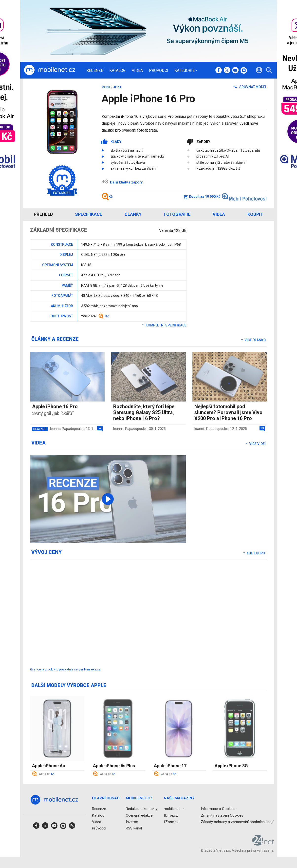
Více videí (255, 444)
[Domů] (50, 70)
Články (133, 214)
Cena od (47, 774)
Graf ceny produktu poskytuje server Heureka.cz (65, 669)
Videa (137, 71)
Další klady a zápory (122, 182)
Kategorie (185, 70)
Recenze (95, 71)
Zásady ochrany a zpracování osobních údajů (238, 822)
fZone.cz (171, 822)
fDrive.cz (171, 815)
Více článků (253, 340)
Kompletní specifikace (164, 325)
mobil (106, 87)
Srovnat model (250, 87)
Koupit (255, 214)
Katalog (117, 71)
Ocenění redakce (139, 815)
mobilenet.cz (174, 809)
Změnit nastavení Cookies (222, 815)
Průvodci (159, 71)
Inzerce (132, 822)
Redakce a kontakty (142, 809)
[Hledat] (269, 71)
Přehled (43, 214)
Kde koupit (254, 553)
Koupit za (225, 197)
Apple (118, 87)
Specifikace (89, 214)
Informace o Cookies (218, 809)
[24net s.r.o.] (263, 844)
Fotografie (177, 214)
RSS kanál (134, 828)
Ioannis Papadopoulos (67, 429)
